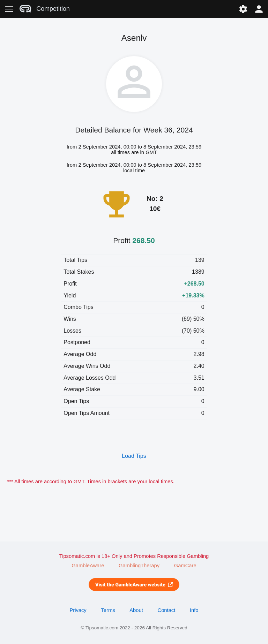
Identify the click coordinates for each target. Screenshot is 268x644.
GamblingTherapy (139, 566)
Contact (167, 610)
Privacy (78, 610)
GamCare (185, 566)
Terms (108, 610)
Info (194, 610)
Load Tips (134, 456)
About (136, 610)
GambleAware (88, 566)
